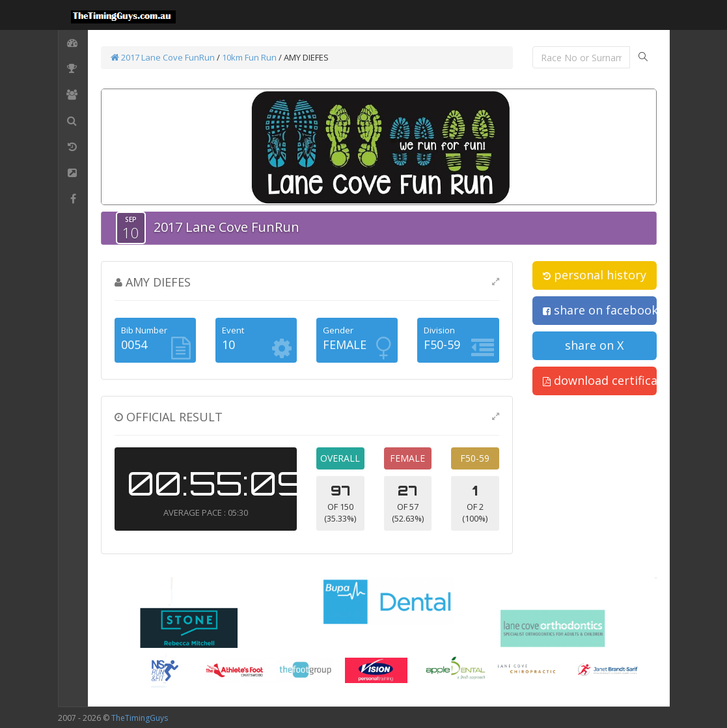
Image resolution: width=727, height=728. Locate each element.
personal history (595, 275)
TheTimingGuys (140, 718)
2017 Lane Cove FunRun (163, 57)
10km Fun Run (249, 57)
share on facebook (600, 310)
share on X (594, 345)
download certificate (600, 380)
